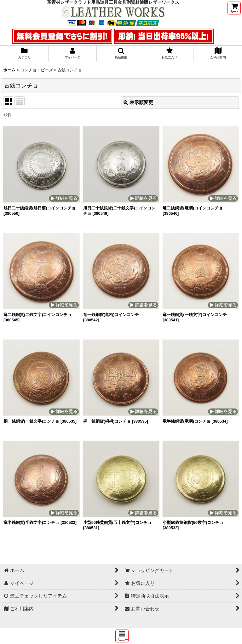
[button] (122, 636)
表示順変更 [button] (138, 102)
